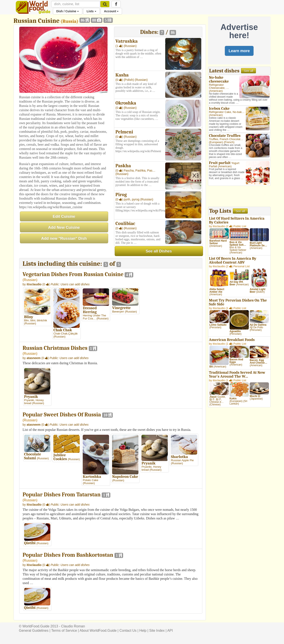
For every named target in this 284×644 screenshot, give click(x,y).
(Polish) (129, 80)
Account (111, 11)
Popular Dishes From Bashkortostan (68, 555)
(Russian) (130, 46)
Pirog (121, 195)
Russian (30, 280)
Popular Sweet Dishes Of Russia (62, 415)
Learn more (239, 51)
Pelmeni (124, 132)
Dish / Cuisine (68, 11)
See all (248, 71)
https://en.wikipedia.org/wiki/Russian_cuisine (51, 207)
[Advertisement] (239, 197)
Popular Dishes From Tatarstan (62, 495)
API (170, 631)
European (216, 142)
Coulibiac (125, 224)
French (229, 142)
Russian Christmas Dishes (55, 348)
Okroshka (126, 103)
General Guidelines (34, 631)
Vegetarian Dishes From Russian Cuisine (73, 274)
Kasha (122, 75)
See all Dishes (159, 251)
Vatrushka (127, 41)
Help (143, 631)
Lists (91, 11)
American (216, 91)
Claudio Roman (73, 626)
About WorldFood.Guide (98, 631)
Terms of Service (64, 631)
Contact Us (128, 631)
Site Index (157, 631)
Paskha (123, 166)
